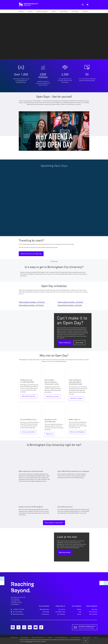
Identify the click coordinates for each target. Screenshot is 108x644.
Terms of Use (14, 638)
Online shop (46, 612)
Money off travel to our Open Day (31, 254)
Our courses (62, 609)
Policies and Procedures (38, 638)
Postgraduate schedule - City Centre (31, 305)
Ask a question (93, 614)
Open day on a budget (76, 398)
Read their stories (65, 553)
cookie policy (29, 642)
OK (86, 641)
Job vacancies (45, 614)
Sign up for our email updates (87, 627)
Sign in (96, 638)
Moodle (79, 609)
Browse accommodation (28, 432)
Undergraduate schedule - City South (70, 302)
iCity (80, 612)
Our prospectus (93, 612)
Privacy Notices (25, 638)
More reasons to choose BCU (54, 523)
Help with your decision (53, 397)
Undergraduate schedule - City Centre (32, 302)
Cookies (50, 638)
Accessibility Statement (61, 638)
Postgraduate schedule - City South (70, 305)
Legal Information (75, 638)
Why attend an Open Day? (29, 396)
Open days (94, 609)
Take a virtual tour (65, 343)
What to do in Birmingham (77, 432)
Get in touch (79, 343)
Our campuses (61, 614)
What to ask (49, 434)
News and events (44, 609)
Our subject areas (60, 612)
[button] (21, 11)
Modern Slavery (87, 638)
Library (79, 614)
